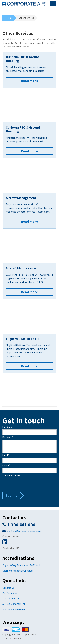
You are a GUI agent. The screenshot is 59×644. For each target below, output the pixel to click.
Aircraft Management (14, 604)
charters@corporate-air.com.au (24, 531)
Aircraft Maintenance (14, 609)
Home (10, 18)
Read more (29, 81)
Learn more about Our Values (18, 571)
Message (8, 437)
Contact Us (8, 588)
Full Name (8, 427)
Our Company (10, 593)
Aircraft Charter (11, 598)
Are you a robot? (11, 475)
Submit (11, 495)
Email (6, 455)
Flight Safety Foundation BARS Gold (22, 565)
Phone (6, 465)
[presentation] (26, 484)
